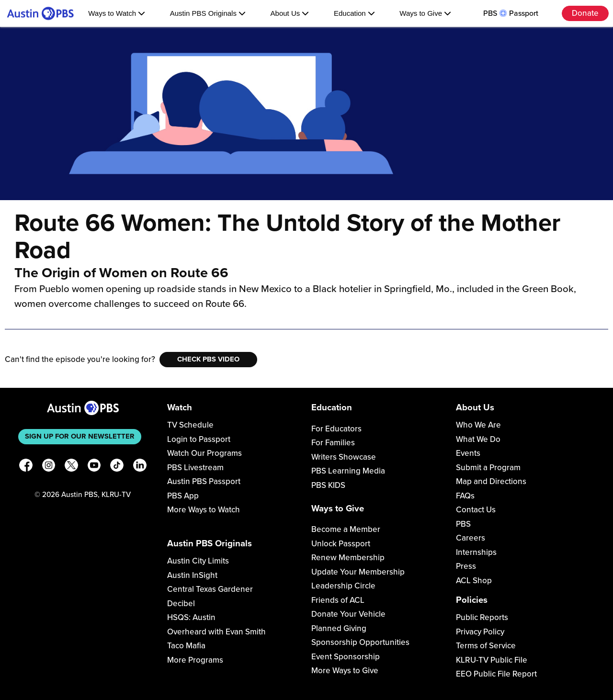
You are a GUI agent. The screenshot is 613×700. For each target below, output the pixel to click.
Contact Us (476, 510)
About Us (290, 13)
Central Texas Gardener (210, 589)
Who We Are (478, 425)
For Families (333, 443)
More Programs (195, 660)
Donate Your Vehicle (348, 614)
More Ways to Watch (204, 510)
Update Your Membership (358, 572)
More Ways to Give (345, 671)
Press (466, 566)
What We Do (478, 439)
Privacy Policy (480, 632)
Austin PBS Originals (208, 13)
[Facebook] (26, 467)
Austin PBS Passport (204, 481)
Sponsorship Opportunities (360, 642)
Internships (476, 552)
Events (468, 453)
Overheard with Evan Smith (216, 632)
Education (354, 13)
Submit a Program (488, 468)
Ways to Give (425, 13)
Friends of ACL (338, 600)
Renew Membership (348, 558)
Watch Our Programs (204, 453)
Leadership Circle (343, 586)
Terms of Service (486, 646)
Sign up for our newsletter (80, 436)
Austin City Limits (198, 561)
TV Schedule (190, 425)
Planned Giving (339, 628)
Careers (471, 538)
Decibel (181, 604)
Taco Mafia (186, 646)
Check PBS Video (208, 359)
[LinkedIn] (140, 467)
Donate (585, 13)
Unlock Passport (341, 544)
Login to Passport (199, 439)
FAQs (465, 496)
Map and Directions (491, 481)
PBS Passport (511, 13)
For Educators (336, 429)
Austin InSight (192, 575)
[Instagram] (49, 467)
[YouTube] (94, 467)
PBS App (183, 496)
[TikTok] (117, 467)
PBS (463, 524)
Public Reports (482, 617)
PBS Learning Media (348, 471)
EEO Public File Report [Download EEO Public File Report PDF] (496, 674)
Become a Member (346, 529)
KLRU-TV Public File (492, 660)
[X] (71, 467)
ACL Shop (474, 581)
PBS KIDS (328, 485)
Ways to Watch (117, 13)
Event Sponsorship (346, 657)
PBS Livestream (195, 468)
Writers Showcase (344, 457)
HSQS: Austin (191, 617)
